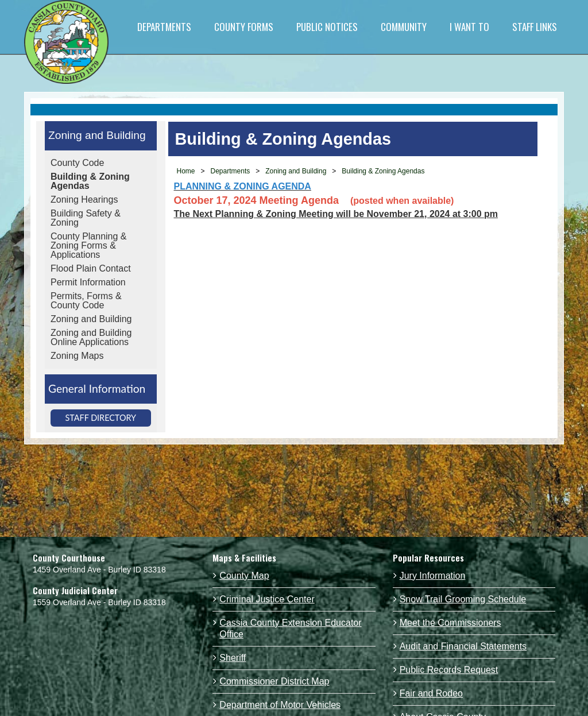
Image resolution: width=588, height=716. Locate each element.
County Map (244, 576)
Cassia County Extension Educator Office (290, 628)
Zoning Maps (77, 356)
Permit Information (88, 282)
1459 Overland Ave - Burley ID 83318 (99, 570)
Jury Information (433, 576)
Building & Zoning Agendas (90, 181)
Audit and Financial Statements (463, 646)
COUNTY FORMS (244, 27)
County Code (77, 163)
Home (186, 171)
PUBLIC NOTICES (327, 27)
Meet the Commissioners (450, 623)
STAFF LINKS (535, 27)
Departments (231, 171)
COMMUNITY (404, 27)
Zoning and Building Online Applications (91, 337)
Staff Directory (100, 418)
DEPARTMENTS (164, 27)
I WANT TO (469, 27)
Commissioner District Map (274, 681)
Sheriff (233, 658)
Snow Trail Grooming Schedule (463, 599)
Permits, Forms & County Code (86, 301)
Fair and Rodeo (431, 693)
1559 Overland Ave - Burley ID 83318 (99, 602)
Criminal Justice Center (267, 599)
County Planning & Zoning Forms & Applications (89, 245)
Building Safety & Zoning (86, 218)
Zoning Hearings (84, 200)
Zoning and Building (97, 135)
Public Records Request (449, 670)
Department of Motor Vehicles (280, 705)
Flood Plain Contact (91, 268)
